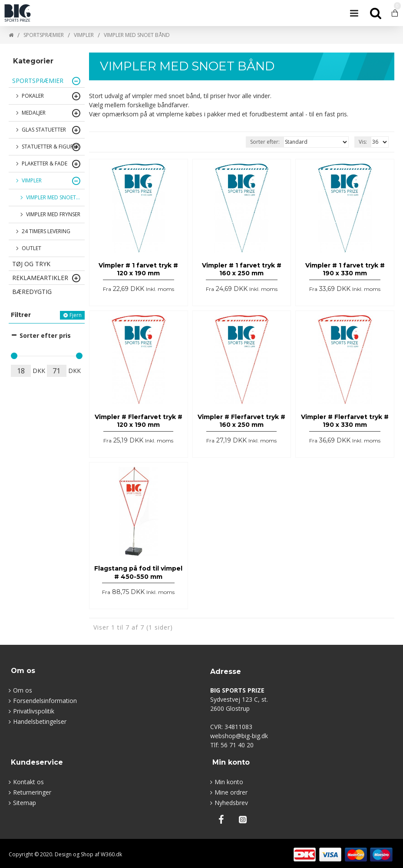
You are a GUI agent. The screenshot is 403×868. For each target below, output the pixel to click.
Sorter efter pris (45, 335)
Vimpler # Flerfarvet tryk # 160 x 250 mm (241, 421)
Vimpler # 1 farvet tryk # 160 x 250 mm (242, 269)
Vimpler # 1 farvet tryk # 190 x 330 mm (345, 269)
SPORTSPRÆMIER (44, 35)
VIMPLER (84, 35)
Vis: (363, 142)
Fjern (76, 315)
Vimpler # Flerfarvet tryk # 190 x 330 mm (345, 421)
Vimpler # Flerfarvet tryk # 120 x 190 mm (139, 421)
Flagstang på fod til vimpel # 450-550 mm (138, 572)
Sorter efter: (265, 142)
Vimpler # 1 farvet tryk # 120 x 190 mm (138, 269)
